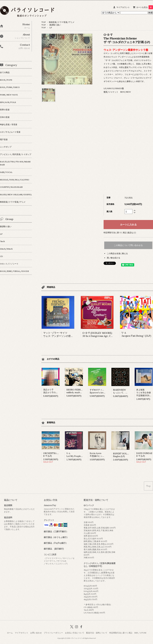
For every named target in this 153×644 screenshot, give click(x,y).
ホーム (10, 633)
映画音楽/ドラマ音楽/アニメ (62, 22)
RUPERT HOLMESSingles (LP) (122, 455)
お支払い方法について (75, 633)
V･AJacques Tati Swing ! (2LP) (136, 334)
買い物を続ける (113, 258)
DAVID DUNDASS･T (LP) (144, 455)
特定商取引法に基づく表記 (121, 633)
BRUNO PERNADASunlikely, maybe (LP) (76, 391)
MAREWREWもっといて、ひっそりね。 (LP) (128, 391)
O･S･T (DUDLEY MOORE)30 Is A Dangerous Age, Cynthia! (100, 334)
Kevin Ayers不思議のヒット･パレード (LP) (104, 455)
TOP (44, 22)
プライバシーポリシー (53, 633)
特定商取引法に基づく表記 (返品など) (120, 233)
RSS (136, 633)
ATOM (143, 633)
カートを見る (145, 7)
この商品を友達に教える (117, 253)
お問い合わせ (36, 633)
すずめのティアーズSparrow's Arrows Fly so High (104, 391)
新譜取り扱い (55, 25)
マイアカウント (123, 7)
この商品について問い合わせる (128, 245)
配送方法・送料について (97, 633)
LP (51, 28)
